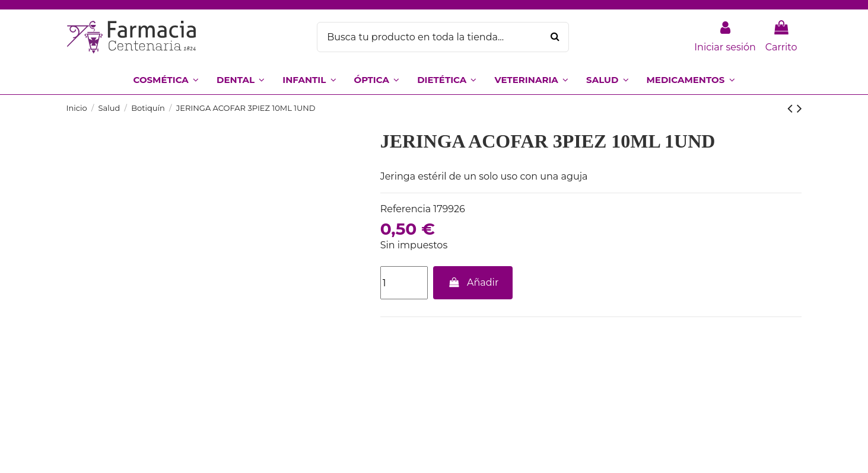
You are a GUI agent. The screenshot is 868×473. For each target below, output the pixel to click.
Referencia (406, 209)
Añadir (473, 282)
